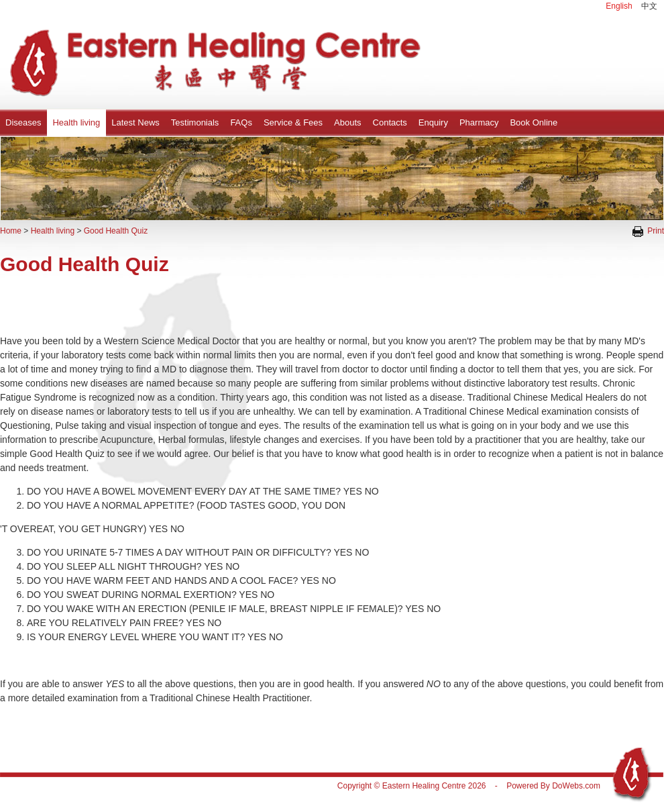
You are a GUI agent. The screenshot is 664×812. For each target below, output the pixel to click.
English (619, 6)
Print (648, 231)
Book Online (534, 122)
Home (11, 231)
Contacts (390, 122)
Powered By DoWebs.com (553, 786)
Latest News (135, 122)
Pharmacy (479, 122)
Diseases (23, 122)
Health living (76, 122)
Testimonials (195, 122)
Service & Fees (293, 122)
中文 (649, 6)
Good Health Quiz (116, 231)
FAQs (241, 122)
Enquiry (433, 122)
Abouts (347, 122)
